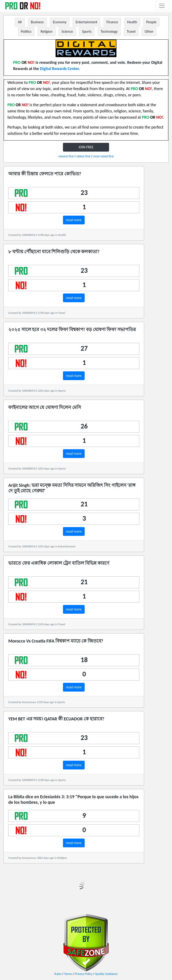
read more (74, 220)
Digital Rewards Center (59, 69)
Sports (87, 31)
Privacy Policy (84, 974)
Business (37, 22)
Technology (109, 31)
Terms (68, 974)
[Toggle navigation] (162, 6)
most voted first (103, 156)
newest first (66, 156)
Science (67, 31)
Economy (60, 22)
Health (132, 22)
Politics (26, 31)
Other (149, 31)
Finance (112, 22)
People (151, 22)
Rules (58, 974)
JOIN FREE (86, 147)
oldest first (83, 156)
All (20, 22)
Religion (47, 31)
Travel (131, 31)
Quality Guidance (106, 974)
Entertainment (86, 22)
